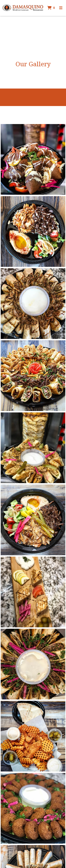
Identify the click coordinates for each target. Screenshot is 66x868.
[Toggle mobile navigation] (61, 8)
